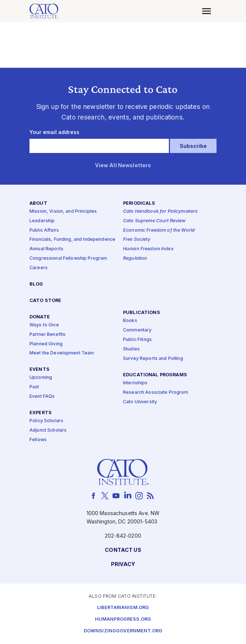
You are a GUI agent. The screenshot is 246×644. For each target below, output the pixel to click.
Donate (40, 317)
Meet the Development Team (62, 354)
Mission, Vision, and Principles (63, 211)
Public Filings (137, 340)
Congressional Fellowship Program (68, 259)
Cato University (140, 402)
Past (34, 387)
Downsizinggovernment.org (123, 631)
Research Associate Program (156, 392)
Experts (41, 413)
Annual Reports (46, 249)
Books (130, 321)
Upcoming (41, 378)
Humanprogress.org (123, 619)
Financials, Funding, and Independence (72, 240)
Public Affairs (44, 230)
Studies (131, 349)
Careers (39, 268)
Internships (135, 383)
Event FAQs (42, 397)
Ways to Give (44, 325)
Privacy (123, 565)
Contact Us (123, 551)
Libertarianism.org (123, 608)
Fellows (38, 440)
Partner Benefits (47, 335)
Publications (142, 313)
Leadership (42, 221)
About (38, 203)
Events (39, 370)
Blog (36, 284)
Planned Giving (46, 344)
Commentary (137, 331)
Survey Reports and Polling (153, 359)
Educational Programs (155, 375)
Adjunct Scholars (48, 430)
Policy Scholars (46, 421)
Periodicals (139, 203)
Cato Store (45, 301)
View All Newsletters (123, 166)
